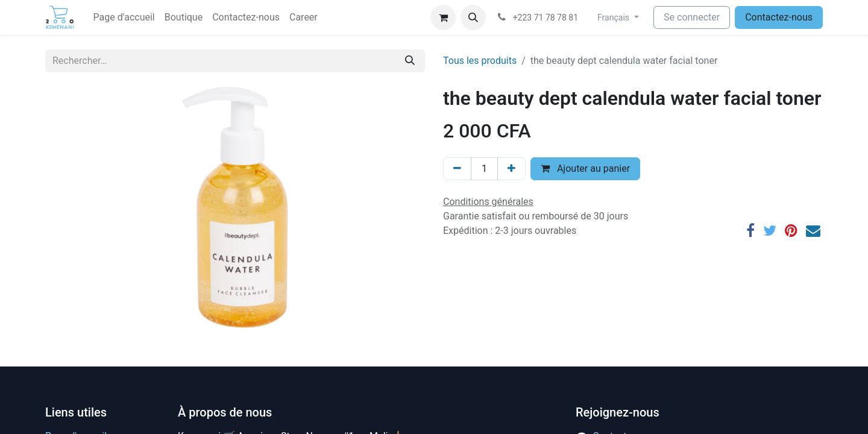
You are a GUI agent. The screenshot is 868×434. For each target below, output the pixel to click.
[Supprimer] (457, 169)
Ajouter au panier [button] (585, 168)
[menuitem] (124, 17)
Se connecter (692, 17)
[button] (473, 17)
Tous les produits (480, 61)
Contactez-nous (779, 17)
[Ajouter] (511, 169)
